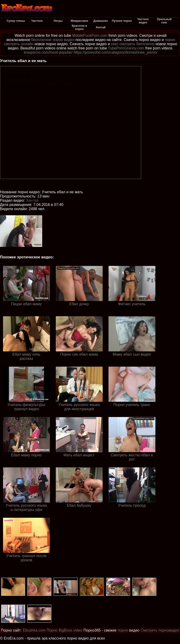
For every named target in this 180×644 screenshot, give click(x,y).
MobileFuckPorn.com (90, 35)
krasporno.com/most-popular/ (48, 52)
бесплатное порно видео (53, 40)
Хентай (32, 200)
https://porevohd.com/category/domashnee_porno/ (116, 52)
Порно (52, 630)
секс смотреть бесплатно (133, 44)
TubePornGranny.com (126, 48)
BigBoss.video (70, 630)
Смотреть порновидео (160, 630)
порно (123, 630)
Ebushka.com (34, 630)
